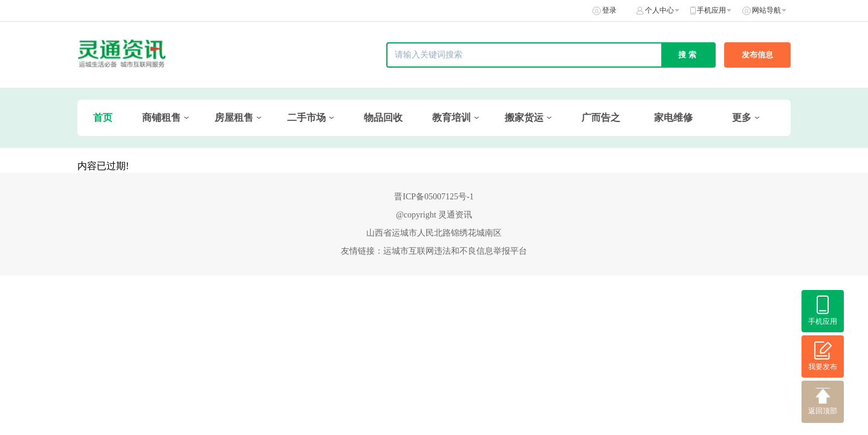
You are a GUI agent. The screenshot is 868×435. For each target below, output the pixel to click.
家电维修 (673, 118)
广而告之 (601, 118)
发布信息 (757, 55)
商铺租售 (161, 118)
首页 (103, 118)
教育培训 (452, 118)
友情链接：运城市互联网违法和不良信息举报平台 (434, 251)
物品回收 (383, 118)
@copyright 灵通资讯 (434, 215)
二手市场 (306, 118)
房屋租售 (234, 118)
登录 (609, 10)
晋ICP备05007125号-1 (434, 197)
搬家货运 (524, 118)
